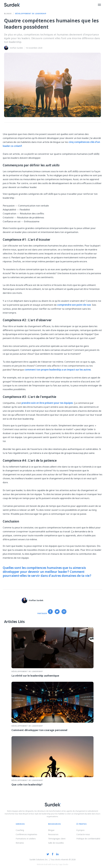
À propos (80, 830)
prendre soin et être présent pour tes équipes (47, 403)
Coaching (20, 830)
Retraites (20, 843)
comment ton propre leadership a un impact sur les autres (58, 370)
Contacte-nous (83, 834)
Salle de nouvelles (56, 843)
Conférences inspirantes (26, 834)
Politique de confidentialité (88, 839)
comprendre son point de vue (74, 305)
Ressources (53, 834)
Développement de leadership (31, 14)
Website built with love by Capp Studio (52, 864)
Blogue (8, 14)
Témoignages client (57, 839)
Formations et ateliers (26, 839)
